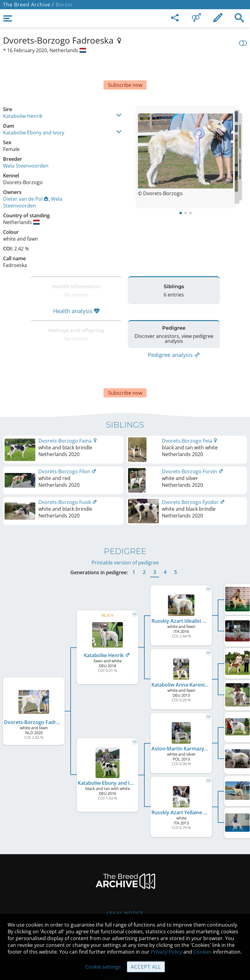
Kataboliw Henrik (23, 95)
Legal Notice (125, 877)
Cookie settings (103, 967)
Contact (125, 889)
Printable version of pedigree (125, 526)
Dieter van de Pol (26, 177)
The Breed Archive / (29, 5)
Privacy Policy (166, 952)
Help (125, 902)
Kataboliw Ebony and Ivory (34, 111)
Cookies (203, 952)
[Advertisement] (125, 68)
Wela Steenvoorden (26, 144)
